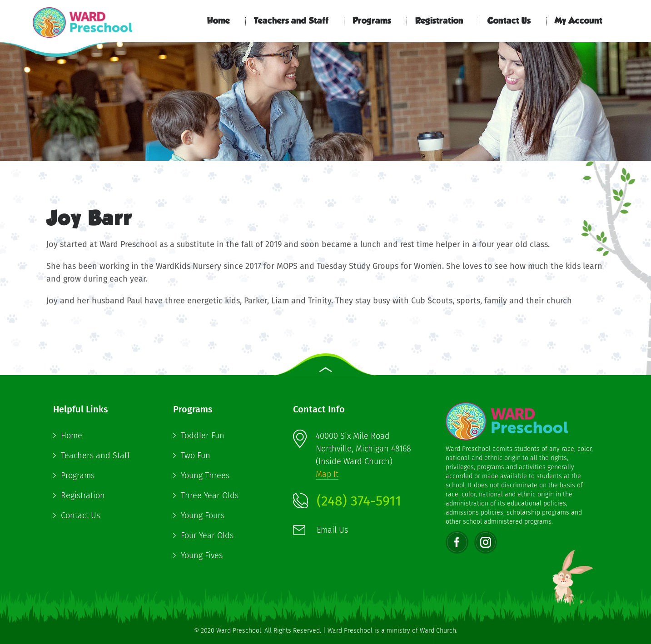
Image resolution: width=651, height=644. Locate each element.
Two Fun (196, 456)
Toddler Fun (203, 436)
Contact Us (509, 21)
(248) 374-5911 (359, 501)
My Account (579, 21)
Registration (439, 21)
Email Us (332, 530)
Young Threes (205, 476)
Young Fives (202, 555)
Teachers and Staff (291, 21)
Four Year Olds (207, 535)
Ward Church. (439, 631)
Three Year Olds (210, 495)
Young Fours (203, 515)
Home (219, 21)
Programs (372, 21)
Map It (327, 474)
